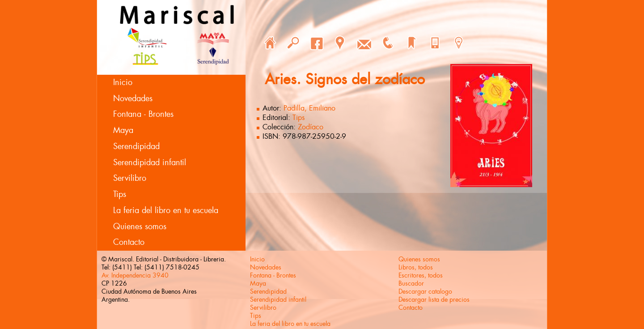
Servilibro (130, 178)
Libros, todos (416, 267)
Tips (120, 194)
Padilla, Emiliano (309, 108)
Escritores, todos (421, 275)
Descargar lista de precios (434, 299)
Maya (123, 130)
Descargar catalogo (425, 291)
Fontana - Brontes (143, 114)
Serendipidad (136, 146)
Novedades (133, 98)
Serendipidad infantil (150, 162)
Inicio (123, 82)
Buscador (411, 283)
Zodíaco (311, 127)
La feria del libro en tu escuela (166, 210)
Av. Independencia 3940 (135, 275)
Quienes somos (140, 226)
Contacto (129, 242)
